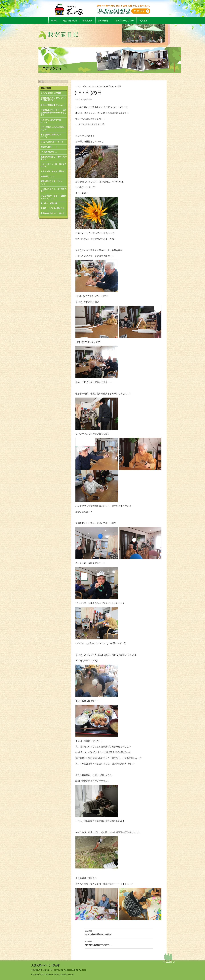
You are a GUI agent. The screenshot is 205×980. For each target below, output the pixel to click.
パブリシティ (111, 86)
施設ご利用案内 (70, 21)
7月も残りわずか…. (49, 152)
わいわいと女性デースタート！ (119, 943)
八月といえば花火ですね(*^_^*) (51, 121)
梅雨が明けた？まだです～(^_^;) (52, 182)
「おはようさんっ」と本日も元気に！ (54, 190)
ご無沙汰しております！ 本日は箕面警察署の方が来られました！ (54, 113)
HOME (54, 21)
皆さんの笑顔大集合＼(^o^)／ (53, 105)
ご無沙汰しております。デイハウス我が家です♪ (54, 99)
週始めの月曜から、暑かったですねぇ (54, 158)
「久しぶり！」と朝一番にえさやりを (54, 165)
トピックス (101, 86)
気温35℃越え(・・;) (49, 147)
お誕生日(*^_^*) (47, 176)
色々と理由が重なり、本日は (119, 933)
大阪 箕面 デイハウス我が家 (46, 966)
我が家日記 (103, 21)
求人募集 (143, 21)
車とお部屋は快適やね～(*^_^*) (51, 136)
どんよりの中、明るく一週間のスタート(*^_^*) (54, 197)
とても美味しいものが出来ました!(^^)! (54, 128)
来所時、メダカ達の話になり (53, 208)
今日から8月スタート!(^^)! (52, 142)
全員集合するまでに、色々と (53, 213)
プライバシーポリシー (124, 21)
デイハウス (92, 86)
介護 (119, 86)
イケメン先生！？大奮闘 (51, 93)
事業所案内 (87, 21)
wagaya (89, 100)
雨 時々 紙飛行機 (49, 203)
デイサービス (81, 86)
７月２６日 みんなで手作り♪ (53, 171)
